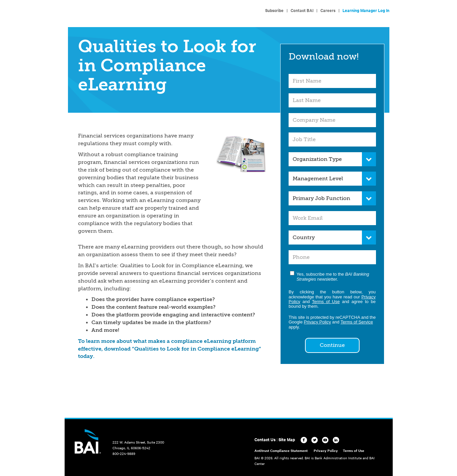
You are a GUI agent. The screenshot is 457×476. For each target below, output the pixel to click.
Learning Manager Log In (366, 10)
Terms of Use (326, 302)
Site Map (287, 439)
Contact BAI (302, 10)
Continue (332, 345)
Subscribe (274, 10)
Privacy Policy (318, 322)
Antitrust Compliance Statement (281, 450)
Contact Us (265, 439)
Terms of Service (357, 322)
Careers (328, 10)
